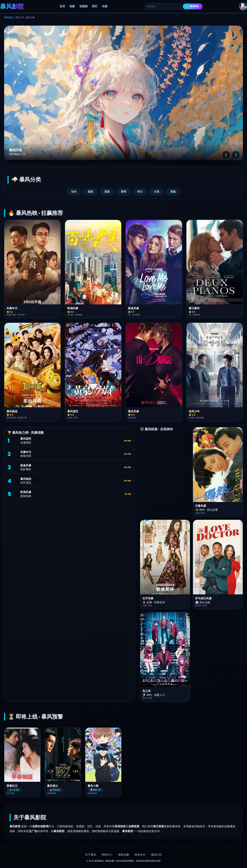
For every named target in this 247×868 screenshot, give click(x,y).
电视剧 (84, 6)
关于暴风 (91, 855)
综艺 (95, 6)
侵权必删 (123, 855)
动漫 (105, 6)
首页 (62, 6)
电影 (72, 6)
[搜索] (165, 6)
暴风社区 (156, 855)
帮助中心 (107, 855)
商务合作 (140, 855)
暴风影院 (9, 17)
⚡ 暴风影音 (193, 6)
